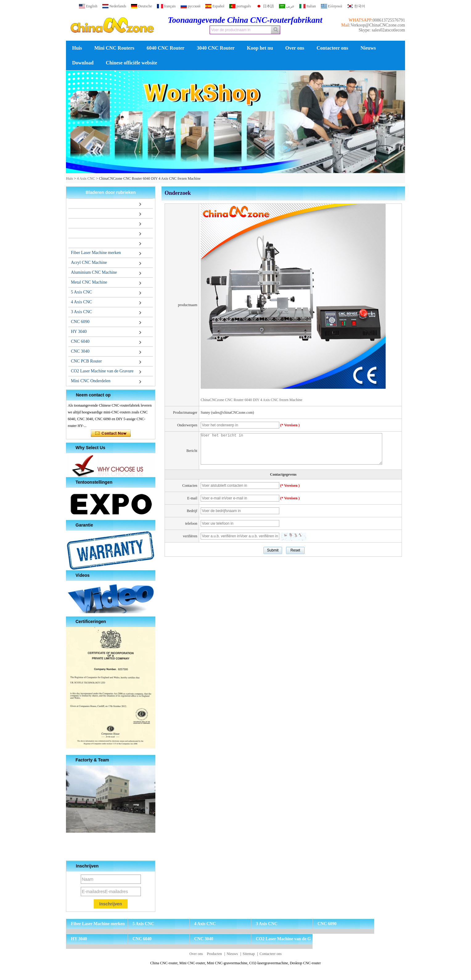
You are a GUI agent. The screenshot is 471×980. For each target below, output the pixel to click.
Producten (214, 954)
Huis (77, 48)
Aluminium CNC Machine (94, 272)
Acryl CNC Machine (89, 262)
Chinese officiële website (131, 63)
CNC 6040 (80, 341)
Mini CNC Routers (114, 48)
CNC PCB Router (86, 361)
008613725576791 (389, 20)
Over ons (295, 48)
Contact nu (111, 433)
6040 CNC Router (166, 48)
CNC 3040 (80, 351)
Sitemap (249, 954)
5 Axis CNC (81, 292)
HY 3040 (79, 332)
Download (83, 63)
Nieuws (368, 48)
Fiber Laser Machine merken (96, 253)
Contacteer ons (332, 48)
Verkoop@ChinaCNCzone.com (378, 25)
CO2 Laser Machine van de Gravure (102, 371)
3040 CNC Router (216, 48)
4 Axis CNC (86, 178)
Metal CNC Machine (89, 282)
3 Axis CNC (81, 312)
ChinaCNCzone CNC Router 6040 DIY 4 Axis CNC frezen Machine (252, 400)
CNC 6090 (80, 322)
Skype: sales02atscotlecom (382, 30)
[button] (226, 168)
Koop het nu (260, 48)
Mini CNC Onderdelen (91, 381)
